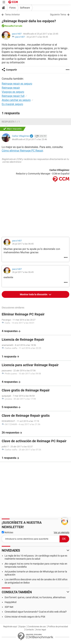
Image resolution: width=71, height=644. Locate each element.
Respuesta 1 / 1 (11, 122)
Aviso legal (41, 630)
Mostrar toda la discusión (34, 294)
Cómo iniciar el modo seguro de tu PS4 (25, 617)
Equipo (22, 627)
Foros (12, 8)
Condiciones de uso (37, 627)
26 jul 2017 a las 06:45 (37, 37)
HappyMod (11, 602)
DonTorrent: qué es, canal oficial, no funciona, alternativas (35, 597)
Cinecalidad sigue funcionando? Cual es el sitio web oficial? (36, 612)
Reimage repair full (13, 96)
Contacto (30, 630)
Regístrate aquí (10, 627)
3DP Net (9, 607)
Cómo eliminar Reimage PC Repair (22, 151)
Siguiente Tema (58, 15)
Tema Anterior (12, 15)
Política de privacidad (58, 627)
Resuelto (9, 26)
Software (25, 8)
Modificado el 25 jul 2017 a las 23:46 (29, 139)
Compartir (11, 70)
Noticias (7, 532)
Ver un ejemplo (62, 532)
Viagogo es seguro (13, 92)
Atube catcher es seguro (16, 100)
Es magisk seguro (12, 104)
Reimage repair (11, 88)
